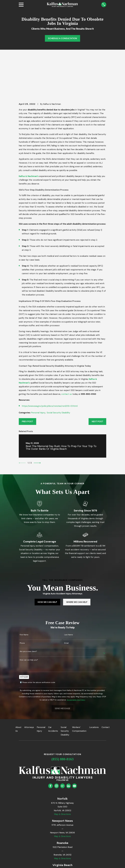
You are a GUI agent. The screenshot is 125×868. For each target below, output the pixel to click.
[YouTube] (74, 748)
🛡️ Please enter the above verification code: (38, 644)
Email (66, 605)
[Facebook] (50, 748)
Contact (106, 689)
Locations (94, 689)
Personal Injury (38, 375)
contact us (67, 356)
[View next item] (37, 425)
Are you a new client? (28, 613)
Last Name (69, 597)
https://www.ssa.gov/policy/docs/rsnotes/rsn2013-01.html (50, 368)
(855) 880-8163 (62, 721)
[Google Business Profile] (62, 748)
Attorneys (29, 689)
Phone (22, 605)
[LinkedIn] (68, 748)
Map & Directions (62, 776)
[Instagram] (56, 748)
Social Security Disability (58, 375)
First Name (24, 597)
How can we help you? (29, 622)
